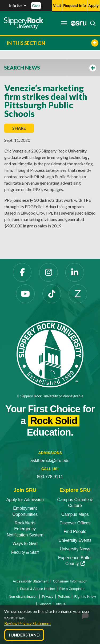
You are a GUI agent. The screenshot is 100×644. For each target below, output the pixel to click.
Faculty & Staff (25, 552)
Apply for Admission (25, 500)
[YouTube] (25, 294)
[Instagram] (49, 272)
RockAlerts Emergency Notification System (25, 529)
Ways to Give (25, 544)
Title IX (61, 604)
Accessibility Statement (31, 581)
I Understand (24, 635)
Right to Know (85, 597)
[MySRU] (77, 23)
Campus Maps (75, 514)
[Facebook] (22, 272)
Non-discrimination (23, 597)
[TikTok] (52, 294)
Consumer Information (70, 581)
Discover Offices (75, 523)
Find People (75, 531)
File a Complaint (72, 589)
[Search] (91, 23)
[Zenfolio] (78, 294)
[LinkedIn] (75, 272)
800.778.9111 (50, 477)
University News (75, 549)
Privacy (48, 597)
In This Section (53, 43)
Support (45, 604)
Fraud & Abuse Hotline (37, 589)
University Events (75, 540)
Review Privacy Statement (28, 623)
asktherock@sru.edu (50, 461)
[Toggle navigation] (64, 23)
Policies (64, 597)
